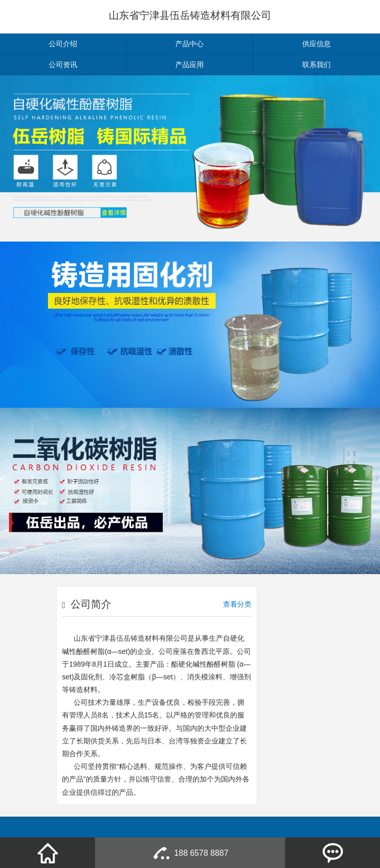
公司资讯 (63, 65)
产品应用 (189, 65)
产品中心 (189, 44)
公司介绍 (63, 44)
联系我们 (316, 65)
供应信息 (316, 44)
